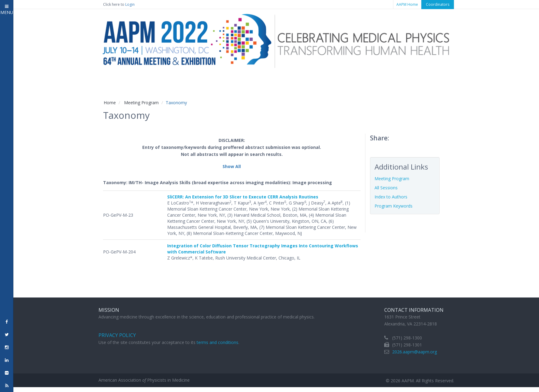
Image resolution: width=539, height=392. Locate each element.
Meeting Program (141, 103)
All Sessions (386, 188)
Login (130, 4)
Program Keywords (394, 206)
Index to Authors (391, 197)
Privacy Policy (117, 335)
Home (110, 103)
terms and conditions (218, 342)
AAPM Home (407, 4)
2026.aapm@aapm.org (415, 352)
